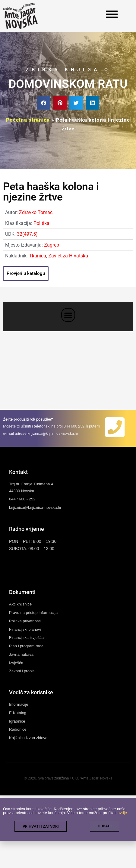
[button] (44, 103)
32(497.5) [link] (27, 234)
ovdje (122, 819)
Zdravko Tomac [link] (36, 212)
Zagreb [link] (52, 245)
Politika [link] (41, 223)
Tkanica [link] (38, 256)
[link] (20, 16)
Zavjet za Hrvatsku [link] (68, 256)
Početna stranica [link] (28, 120)
